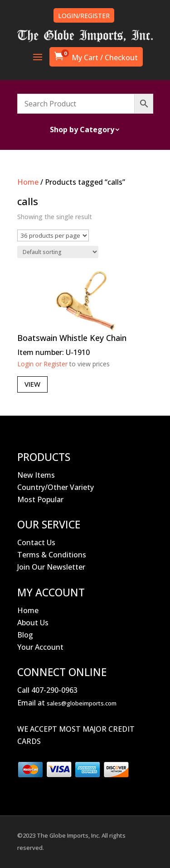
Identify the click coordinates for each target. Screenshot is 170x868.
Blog (25, 635)
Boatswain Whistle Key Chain (72, 338)
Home (28, 182)
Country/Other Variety (56, 487)
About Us (33, 623)
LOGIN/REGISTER (84, 16)
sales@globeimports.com (82, 703)
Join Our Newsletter (51, 567)
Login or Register (42, 364)
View (32, 384)
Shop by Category (82, 130)
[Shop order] (58, 252)
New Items (36, 475)
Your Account (40, 647)
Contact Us (36, 542)
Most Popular (40, 499)
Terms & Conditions (52, 555)
